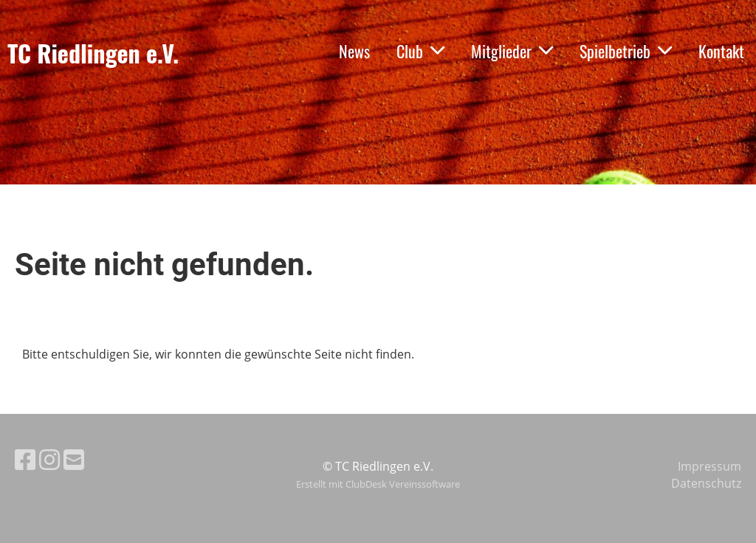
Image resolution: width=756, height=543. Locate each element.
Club (420, 51)
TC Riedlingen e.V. (93, 53)
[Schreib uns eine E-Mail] (74, 459)
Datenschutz (706, 483)
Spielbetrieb (626, 51)
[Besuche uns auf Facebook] (25, 459)
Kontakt (721, 51)
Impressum (709, 466)
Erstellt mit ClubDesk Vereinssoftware (378, 484)
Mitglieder (512, 51)
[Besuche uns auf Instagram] (49, 459)
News (354, 51)
